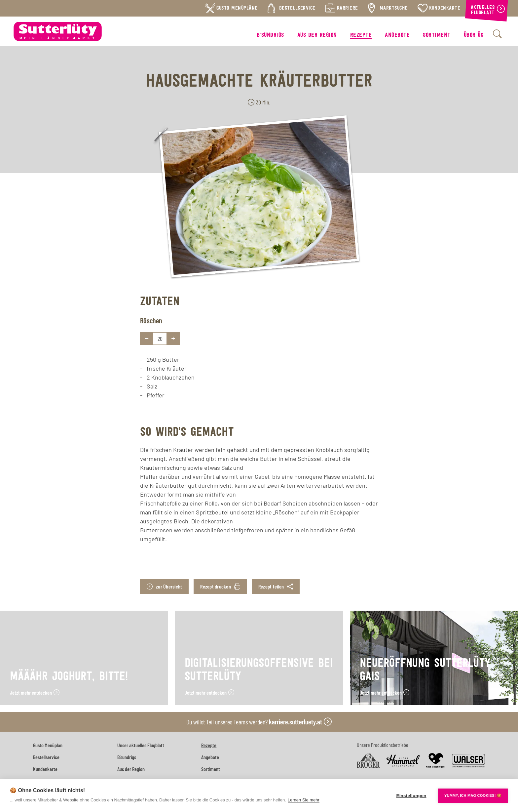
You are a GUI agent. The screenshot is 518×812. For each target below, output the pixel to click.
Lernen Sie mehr (304, 800)
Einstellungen (411, 796)
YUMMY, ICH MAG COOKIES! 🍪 (473, 795)
